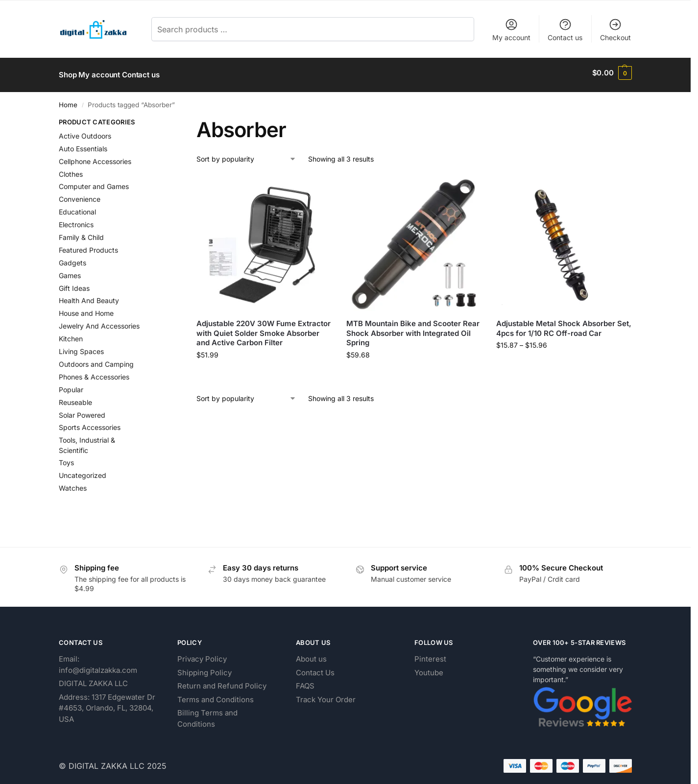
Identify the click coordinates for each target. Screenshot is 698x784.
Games (70, 271)
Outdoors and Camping (96, 360)
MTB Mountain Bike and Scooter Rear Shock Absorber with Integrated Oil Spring (413, 329)
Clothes (71, 170)
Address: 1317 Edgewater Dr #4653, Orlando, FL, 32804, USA (107, 704)
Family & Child (81, 233)
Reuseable (75, 398)
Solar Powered (82, 411)
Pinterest (430, 654)
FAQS (305, 681)
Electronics (76, 220)
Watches (73, 484)
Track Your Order (326, 695)
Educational (77, 208)
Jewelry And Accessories (99, 322)
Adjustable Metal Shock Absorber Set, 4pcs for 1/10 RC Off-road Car (564, 324)
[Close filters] (159, 119)
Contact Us (315, 668)
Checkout (615, 30)
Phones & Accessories (94, 372)
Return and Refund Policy (222, 681)
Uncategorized (83, 471)
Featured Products (88, 246)
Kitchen (71, 334)
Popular (71, 385)
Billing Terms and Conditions (207, 714)
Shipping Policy (205, 668)
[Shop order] (246, 155)
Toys (66, 459)
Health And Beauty (89, 297)
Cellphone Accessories (95, 157)
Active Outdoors (85, 131)
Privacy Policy (202, 654)
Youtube (429, 668)
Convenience (80, 195)
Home (68, 100)
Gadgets (72, 258)
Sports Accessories (90, 423)
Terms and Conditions (216, 695)
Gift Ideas (74, 284)
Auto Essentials (83, 144)
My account (511, 30)
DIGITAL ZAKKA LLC (93, 679)
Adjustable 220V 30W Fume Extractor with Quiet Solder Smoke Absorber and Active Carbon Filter (264, 329)
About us (311, 654)
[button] (612, 73)
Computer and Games (94, 182)
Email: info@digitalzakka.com (98, 660)
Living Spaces (81, 347)
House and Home (86, 309)
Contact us (565, 30)
